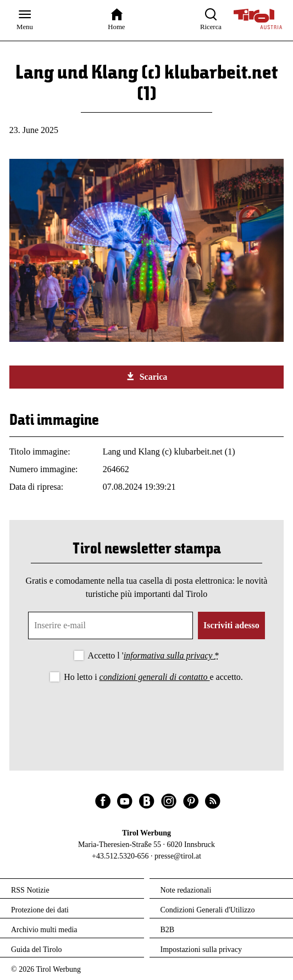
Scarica (147, 377)
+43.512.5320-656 (120, 856)
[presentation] (147, 715)
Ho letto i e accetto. (153, 677)
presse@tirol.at (178, 856)
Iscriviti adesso (231, 625)
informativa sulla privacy (169, 655)
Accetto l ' (154, 655)
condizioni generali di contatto (155, 677)
